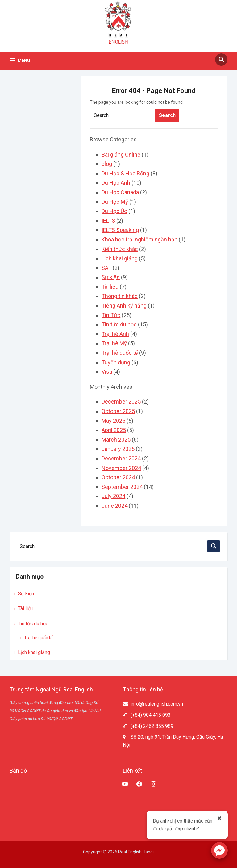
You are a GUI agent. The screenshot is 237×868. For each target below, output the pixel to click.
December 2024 (121, 458)
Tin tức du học (119, 324)
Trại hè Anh (115, 334)
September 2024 (122, 487)
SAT (106, 268)
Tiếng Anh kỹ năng (124, 306)
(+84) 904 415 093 (147, 715)
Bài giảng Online (121, 155)
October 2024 (118, 477)
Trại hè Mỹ (114, 343)
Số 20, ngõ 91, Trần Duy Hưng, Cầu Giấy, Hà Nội (173, 741)
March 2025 (116, 440)
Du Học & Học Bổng (125, 173)
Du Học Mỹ (115, 202)
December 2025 (121, 402)
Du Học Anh (116, 183)
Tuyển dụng (116, 362)
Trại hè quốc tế (120, 353)
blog (107, 164)
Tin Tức (111, 315)
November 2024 (121, 468)
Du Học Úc (114, 211)
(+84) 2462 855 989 (148, 726)
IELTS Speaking (120, 230)
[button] (20, 60)
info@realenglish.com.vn (153, 704)
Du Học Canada (120, 192)
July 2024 (113, 496)
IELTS (108, 221)
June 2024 (114, 506)
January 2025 (118, 449)
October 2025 (118, 411)
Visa (107, 372)
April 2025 (114, 430)
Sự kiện (111, 277)
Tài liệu (110, 287)
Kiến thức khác (120, 249)
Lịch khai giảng (120, 258)
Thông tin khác (120, 296)
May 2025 (113, 421)
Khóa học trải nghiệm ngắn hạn (139, 239)
